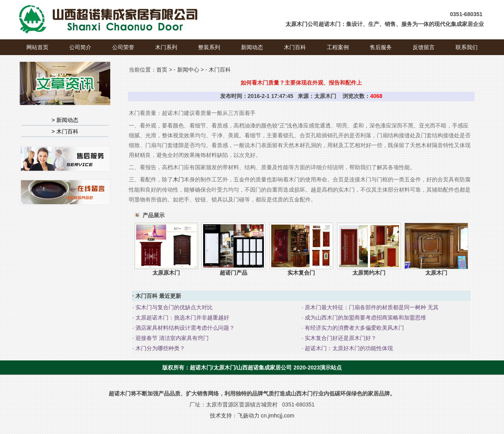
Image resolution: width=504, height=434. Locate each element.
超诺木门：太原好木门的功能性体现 (348, 348)
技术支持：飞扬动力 (235, 416)
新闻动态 (252, 47)
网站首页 (37, 47)
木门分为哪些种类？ (159, 348)
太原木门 (296, 24)
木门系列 (166, 47)
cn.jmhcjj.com (278, 416)
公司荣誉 (123, 47)
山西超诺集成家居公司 (264, 368)
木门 (178, 179)
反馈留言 (424, 47)
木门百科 (295, 47)
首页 (162, 70)
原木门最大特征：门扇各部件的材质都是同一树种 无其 (371, 307)
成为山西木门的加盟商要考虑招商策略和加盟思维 (365, 318)
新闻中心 (188, 70)
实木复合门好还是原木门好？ (340, 338)
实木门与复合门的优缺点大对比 (173, 307)
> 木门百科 (65, 131)
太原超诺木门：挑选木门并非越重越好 (182, 318)
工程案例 (338, 47)
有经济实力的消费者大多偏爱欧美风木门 (354, 328)
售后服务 (381, 47)
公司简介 (80, 47)
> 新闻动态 (65, 120)
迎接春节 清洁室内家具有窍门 (171, 338)
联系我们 (467, 47)
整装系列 (209, 47)
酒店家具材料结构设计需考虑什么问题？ (184, 328)
